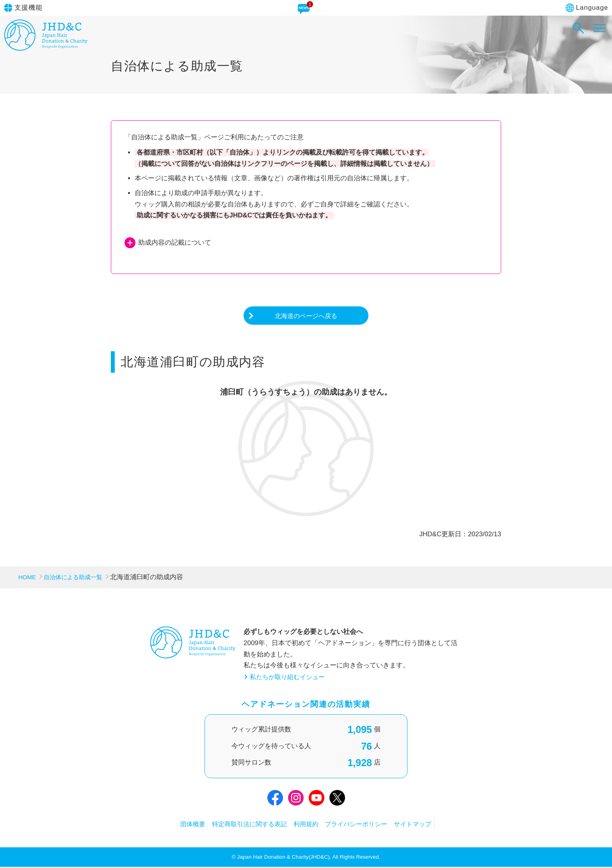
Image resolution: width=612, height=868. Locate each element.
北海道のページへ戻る (306, 316)
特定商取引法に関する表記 (239, 824)
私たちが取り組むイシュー (290, 678)
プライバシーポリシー (366, 824)
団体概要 (173, 824)
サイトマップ (433, 824)
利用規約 (306, 824)
